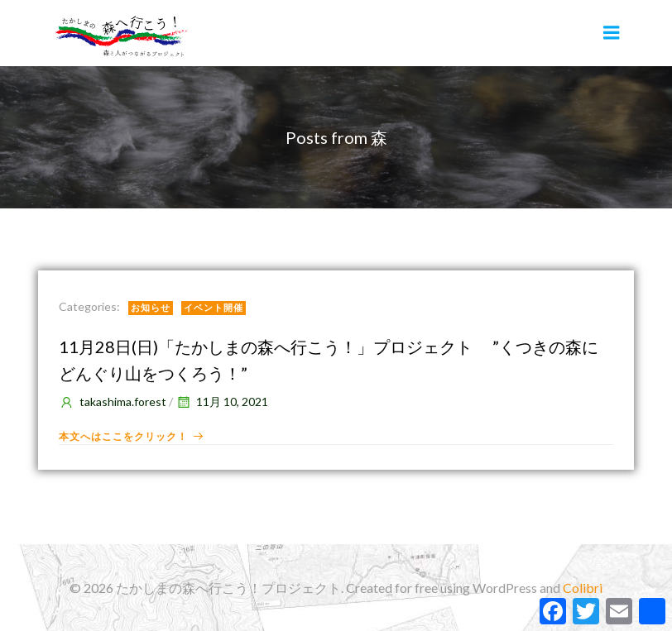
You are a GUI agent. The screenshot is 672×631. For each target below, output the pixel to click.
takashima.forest (113, 402)
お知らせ (151, 307)
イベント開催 (214, 307)
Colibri (583, 588)
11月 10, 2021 (222, 402)
